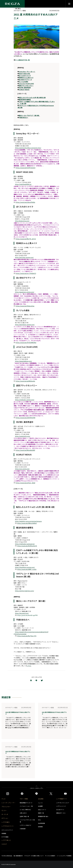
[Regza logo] (12, 4)
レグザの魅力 (6, 822)
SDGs (39, 820)
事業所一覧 (41, 813)
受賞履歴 (4, 833)
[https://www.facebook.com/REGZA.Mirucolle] (22, 794)
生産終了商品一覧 (24, 816)
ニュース (40, 803)
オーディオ (5, 814)
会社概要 (40, 806)
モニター (4, 810)
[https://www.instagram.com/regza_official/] (8, 794)
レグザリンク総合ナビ (25, 825)
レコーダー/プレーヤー (8, 803)
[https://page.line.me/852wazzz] (36, 794)
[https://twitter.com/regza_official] (51, 794)
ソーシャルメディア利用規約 (64, 856)
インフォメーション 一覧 (26, 806)
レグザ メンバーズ (61, 806)
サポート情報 (24, 799)
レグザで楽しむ (6, 840)
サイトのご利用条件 (50, 856)
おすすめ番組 (5, 837)
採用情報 (40, 827)
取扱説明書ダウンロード (26, 803)
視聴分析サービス (61, 813)
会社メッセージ (42, 810)
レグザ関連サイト (62, 799)
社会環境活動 (41, 823)
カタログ (4, 844)
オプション (5, 818)
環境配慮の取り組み (43, 816)
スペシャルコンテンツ (7, 830)
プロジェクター (6, 807)
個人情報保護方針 (18, 856)
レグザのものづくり (8, 826)
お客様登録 (23, 829)
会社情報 (41, 799)
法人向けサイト (60, 810)
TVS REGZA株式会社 (7, 856)
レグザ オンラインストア (63, 803)
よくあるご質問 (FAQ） (26, 810)
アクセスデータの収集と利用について (34, 856)
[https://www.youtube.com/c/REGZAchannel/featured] (65, 794)
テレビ (4, 799)
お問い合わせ (23, 813)
